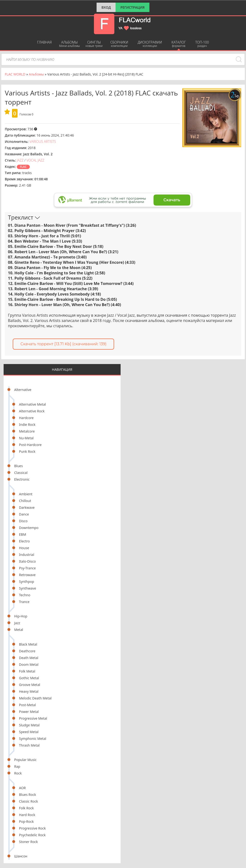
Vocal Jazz (35, 160)
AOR (22, 788)
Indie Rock (27, 425)
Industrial (27, 555)
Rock (18, 773)
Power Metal (29, 712)
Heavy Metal (29, 691)
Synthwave (28, 588)
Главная (44, 42)
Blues (18, 466)
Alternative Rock (32, 411)
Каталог (179, 44)
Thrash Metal (29, 745)
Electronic (22, 479)
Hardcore (26, 418)
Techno (25, 595)
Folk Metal (27, 671)
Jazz (17, 623)
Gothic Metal (29, 678)
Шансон (21, 856)
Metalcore (27, 431)
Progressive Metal (33, 718)
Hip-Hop (21, 616)
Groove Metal (30, 685)
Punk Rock (27, 451)
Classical (21, 473)
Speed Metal (29, 732)
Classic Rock (28, 801)
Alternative (23, 390)
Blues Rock (28, 795)
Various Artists (43, 142)
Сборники (119, 44)
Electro (24, 541)
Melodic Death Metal (35, 698)
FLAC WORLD (15, 74)
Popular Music (25, 760)
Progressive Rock (32, 828)
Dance (24, 514)
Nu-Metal (26, 438)
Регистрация (132, 7)
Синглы (94, 44)
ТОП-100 (202, 44)
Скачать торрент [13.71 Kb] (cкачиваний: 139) (63, 344)
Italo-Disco (27, 561)
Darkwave (27, 507)
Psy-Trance (27, 568)
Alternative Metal (32, 404)
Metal (19, 630)
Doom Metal (29, 664)
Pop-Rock (26, 821)
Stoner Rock (28, 842)
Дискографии (150, 44)
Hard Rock (27, 815)
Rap (17, 766)
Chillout (25, 501)
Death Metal (29, 658)
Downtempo (29, 528)
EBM (23, 534)
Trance (24, 602)
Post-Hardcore (30, 445)
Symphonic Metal (33, 739)
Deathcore (27, 651)
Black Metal (28, 644)
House (24, 548)
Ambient (26, 494)
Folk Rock (26, 808)
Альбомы (70, 44)
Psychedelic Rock (32, 835)
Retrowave (27, 575)
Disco (23, 521)
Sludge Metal (29, 725)
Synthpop (27, 582)
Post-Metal (27, 705)
